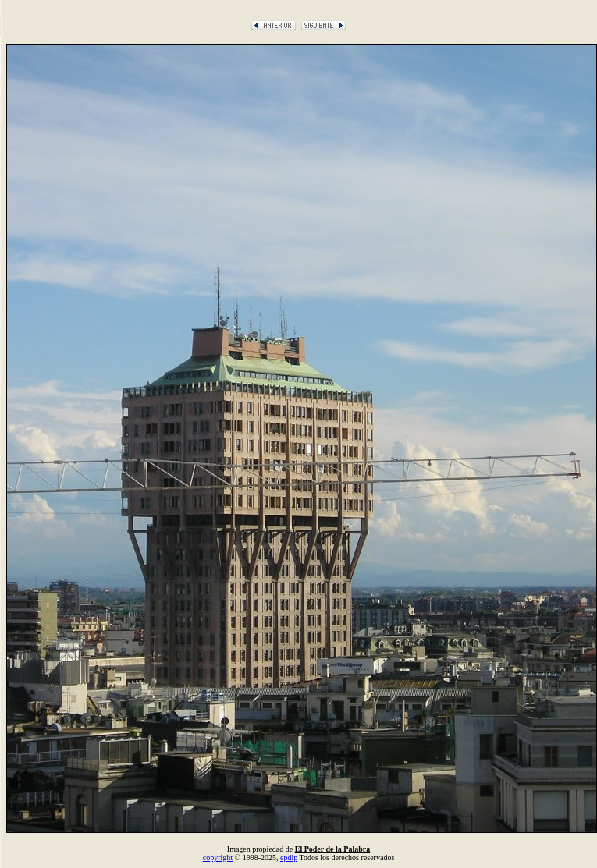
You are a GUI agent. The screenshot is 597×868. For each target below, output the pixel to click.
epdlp (289, 857)
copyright (218, 857)
